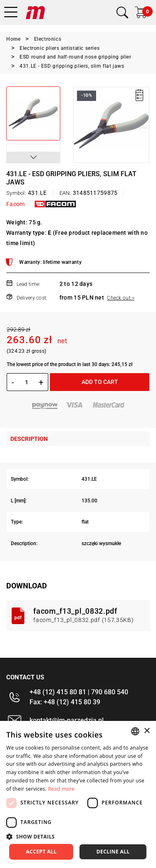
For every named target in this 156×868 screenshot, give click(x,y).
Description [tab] (29, 439)
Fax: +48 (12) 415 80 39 (65, 702)
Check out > (121, 298)
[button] (33, 157)
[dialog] (78, 794)
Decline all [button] (113, 852)
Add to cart (100, 382)
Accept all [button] (41, 852)
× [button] (147, 731)
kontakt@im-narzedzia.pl (67, 720)
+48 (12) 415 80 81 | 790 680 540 (79, 692)
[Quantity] (26, 382)
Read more (61, 789)
